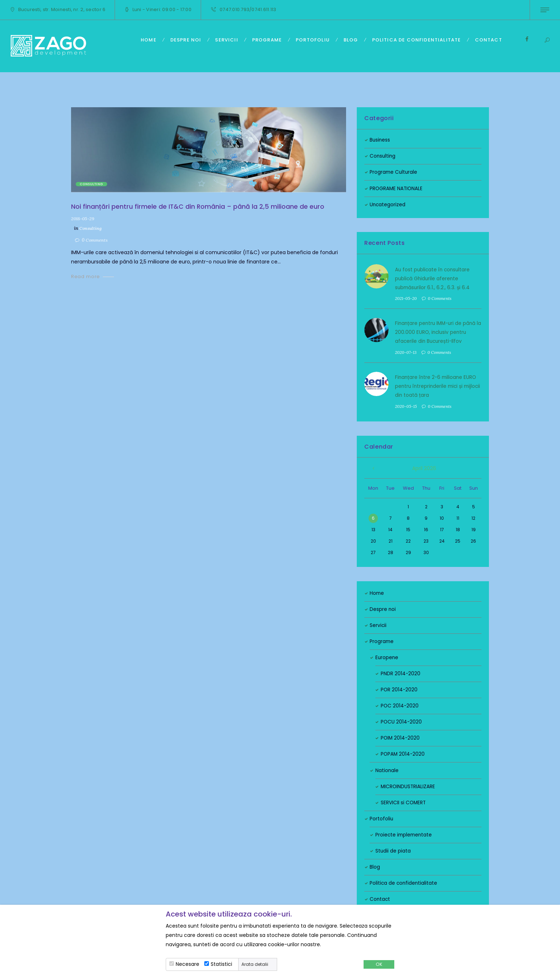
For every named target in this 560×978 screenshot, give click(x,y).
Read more (86, 276)
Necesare (187, 964)
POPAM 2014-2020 (403, 753)
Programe (382, 640)
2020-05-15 (406, 405)
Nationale (387, 769)
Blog (375, 865)
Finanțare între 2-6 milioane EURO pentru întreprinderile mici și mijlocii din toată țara (437, 385)
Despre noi (383, 608)
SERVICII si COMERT (404, 801)
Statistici (221, 964)
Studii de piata (393, 849)
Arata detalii (255, 964)
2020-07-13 (406, 352)
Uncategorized (388, 204)
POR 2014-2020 (399, 688)
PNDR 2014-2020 (401, 672)
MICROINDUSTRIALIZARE (408, 785)
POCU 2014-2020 (402, 721)
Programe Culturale (394, 172)
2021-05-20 (406, 298)
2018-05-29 (83, 218)
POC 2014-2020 (400, 704)
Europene (387, 656)
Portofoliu (382, 817)
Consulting (91, 184)
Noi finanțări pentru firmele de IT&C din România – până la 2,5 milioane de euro (198, 206)
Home (377, 592)
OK (379, 964)
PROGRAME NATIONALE (397, 188)
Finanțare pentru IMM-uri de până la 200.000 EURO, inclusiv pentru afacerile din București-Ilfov (437, 332)
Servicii (378, 624)
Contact (380, 898)
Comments (96, 239)
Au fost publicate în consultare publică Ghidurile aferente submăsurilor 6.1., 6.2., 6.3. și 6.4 (434, 278)
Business (380, 140)
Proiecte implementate (405, 833)
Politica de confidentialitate (404, 881)
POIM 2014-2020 (401, 737)
